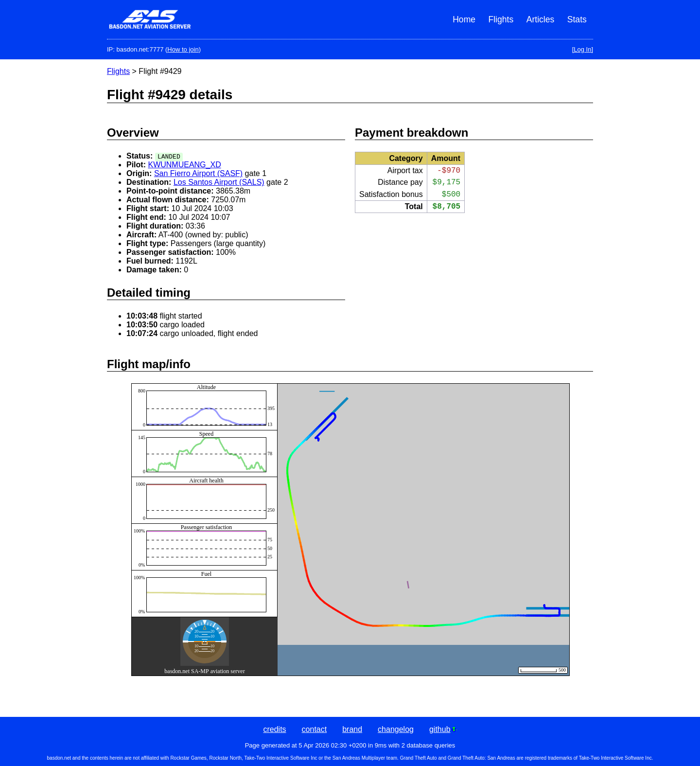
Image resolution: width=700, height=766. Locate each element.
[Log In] (583, 49)
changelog (396, 729)
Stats (577, 19)
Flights (501, 19)
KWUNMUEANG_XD (184, 165)
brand (352, 729)
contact (315, 729)
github (443, 729)
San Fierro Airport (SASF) (198, 173)
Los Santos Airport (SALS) (219, 182)
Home (464, 19)
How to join (183, 49)
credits (274, 729)
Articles (541, 19)
